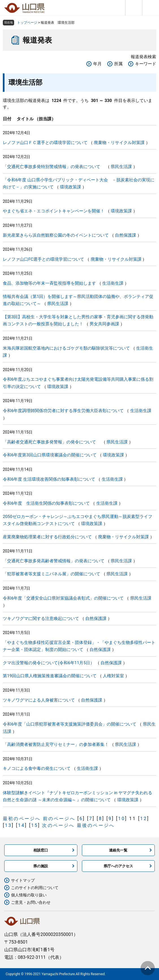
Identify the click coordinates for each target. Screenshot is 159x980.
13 (8, 825)
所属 (118, 64)
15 (34, 825)
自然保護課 (126, 235)
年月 (97, 64)
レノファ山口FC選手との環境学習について (43, 259)
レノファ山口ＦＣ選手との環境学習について (45, 143)
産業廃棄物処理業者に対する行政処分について (47, 537)
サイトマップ (23, 880)
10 (122, 819)
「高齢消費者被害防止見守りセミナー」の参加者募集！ (56, 744)
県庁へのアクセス (118, 866)
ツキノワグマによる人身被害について (39, 700)
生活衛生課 (113, 283)
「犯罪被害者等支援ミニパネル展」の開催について (52, 574)
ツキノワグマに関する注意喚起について (41, 619)
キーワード (146, 64)
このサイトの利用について (35, 888)
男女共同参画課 (104, 324)
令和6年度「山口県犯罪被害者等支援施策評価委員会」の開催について (70, 724)
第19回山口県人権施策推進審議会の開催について (50, 676)
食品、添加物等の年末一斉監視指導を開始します (49, 283)
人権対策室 (113, 676)
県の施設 (41, 866)
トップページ (27, 23)
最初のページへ (22, 819)
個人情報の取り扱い (29, 895)
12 (144, 819)
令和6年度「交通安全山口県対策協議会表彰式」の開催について (63, 598)
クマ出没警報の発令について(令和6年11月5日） (49, 663)
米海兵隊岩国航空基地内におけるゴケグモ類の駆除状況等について (66, 348)
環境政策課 (70, 187)
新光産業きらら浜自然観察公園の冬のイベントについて (56, 235)
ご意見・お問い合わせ (31, 902)
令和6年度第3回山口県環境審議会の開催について (50, 455)
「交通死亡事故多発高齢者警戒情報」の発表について (54, 561)
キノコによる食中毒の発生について (37, 768)
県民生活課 (121, 167)
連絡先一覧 (118, 850)
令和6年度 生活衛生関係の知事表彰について (46, 503)
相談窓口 (41, 850)
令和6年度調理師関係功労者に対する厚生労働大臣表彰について (63, 411)
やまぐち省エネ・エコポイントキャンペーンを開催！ (54, 211)
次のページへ (58, 825)
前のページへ (59, 819)
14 (21, 825)
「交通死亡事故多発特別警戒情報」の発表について (54, 167)
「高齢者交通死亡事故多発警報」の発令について (52, 442)
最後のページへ (96, 825)
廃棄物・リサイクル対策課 (119, 143)
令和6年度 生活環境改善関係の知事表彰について (49, 479)
